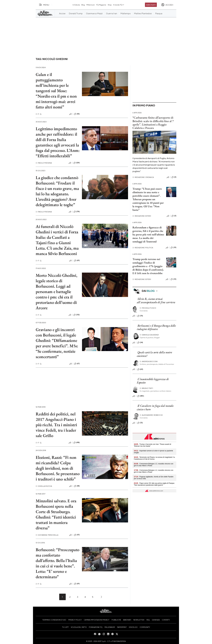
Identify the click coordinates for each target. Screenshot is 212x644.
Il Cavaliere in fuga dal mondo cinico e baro (155, 407)
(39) (173, 248)
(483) (141, 396)
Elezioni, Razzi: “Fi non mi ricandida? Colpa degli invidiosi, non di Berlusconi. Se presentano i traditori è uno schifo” (58, 468)
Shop (110, 5)
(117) (77, 535)
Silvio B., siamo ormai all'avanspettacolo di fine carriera (156, 300)
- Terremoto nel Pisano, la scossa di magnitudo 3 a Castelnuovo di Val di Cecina (154, 458)
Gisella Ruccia (44, 486)
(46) (77, 114)
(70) (140, 316)
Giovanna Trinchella (47, 535)
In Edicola (76, 5)
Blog (83, 5)
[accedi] (167, 5)
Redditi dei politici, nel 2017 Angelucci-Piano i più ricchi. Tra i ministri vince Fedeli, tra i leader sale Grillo (56, 425)
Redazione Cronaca (143, 177)
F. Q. (39, 114)
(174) (77, 212)
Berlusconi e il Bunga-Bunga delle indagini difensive (156, 327)
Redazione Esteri (142, 216)
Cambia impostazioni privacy (97, 620)
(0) (174, 177)
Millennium (91, 5)
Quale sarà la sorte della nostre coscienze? (154, 354)
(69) (77, 261)
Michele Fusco (148, 308)
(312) (77, 315)
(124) (77, 163)
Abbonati (151, 5)
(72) (140, 423)
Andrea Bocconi (149, 361)
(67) (77, 364)
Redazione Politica (143, 248)
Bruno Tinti (146, 388)
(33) (173, 279)
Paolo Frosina (44, 163)
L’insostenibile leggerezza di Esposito (153, 381)
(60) (140, 369)
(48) (77, 486)
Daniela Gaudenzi (149, 335)
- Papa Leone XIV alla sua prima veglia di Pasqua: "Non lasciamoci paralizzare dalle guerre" (154, 484)
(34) (140, 343)
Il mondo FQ (119, 5)
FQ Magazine (101, 5)
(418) (77, 443)
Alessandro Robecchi (151, 415)
